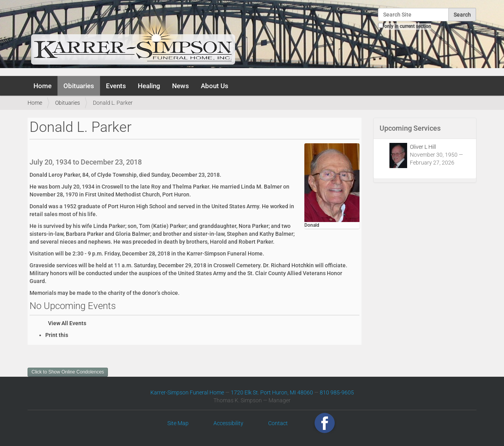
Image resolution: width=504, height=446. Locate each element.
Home (43, 86)
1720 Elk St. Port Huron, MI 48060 (272, 392)
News (181, 86)
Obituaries (79, 86)
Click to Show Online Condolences (68, 372)
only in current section (408, 26)
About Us (215, 86)
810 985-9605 (337, 392)
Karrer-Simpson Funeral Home (187, 392)
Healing (149, 86)
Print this (57, 335)
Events (116, 86)
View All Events (67, 323)
